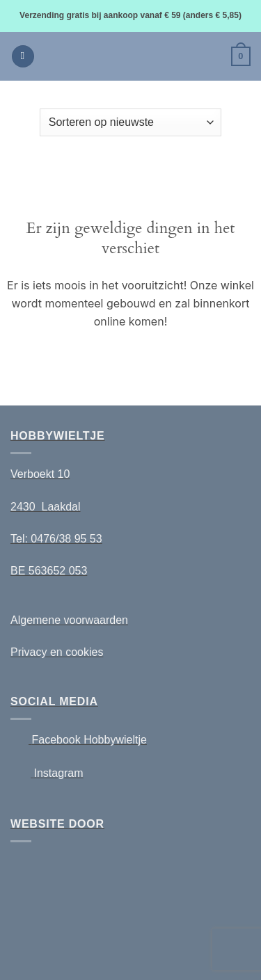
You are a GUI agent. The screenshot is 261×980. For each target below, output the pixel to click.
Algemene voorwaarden (69, 620)
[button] (23, 57)
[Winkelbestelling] (130, 122)
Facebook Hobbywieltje (89, 740)
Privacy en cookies (57, 652)
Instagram (58, 773)
